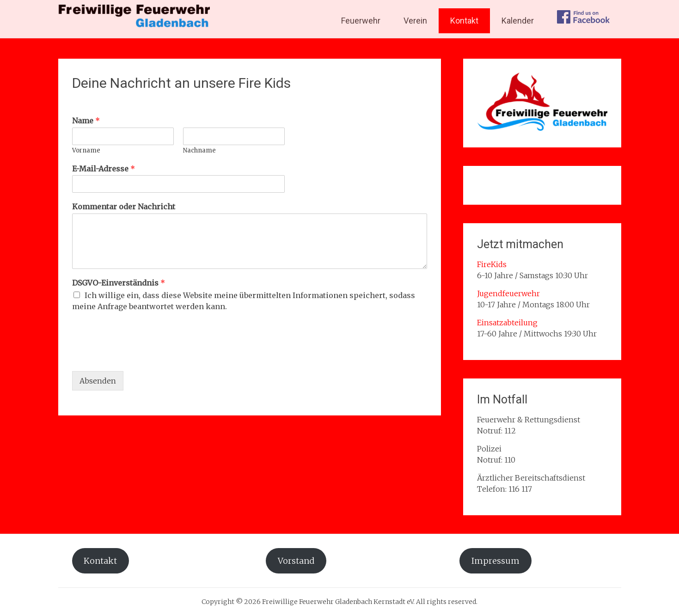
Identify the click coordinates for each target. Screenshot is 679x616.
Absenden (98, 381)
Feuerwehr (361, 21)
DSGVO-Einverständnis (119, 283)
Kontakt (464, 21)
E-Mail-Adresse (104, 169)
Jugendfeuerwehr (508, 293)
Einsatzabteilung (507, 323)
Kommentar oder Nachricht (124, 207)
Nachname (199, 151)
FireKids (492, 264)
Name (86, 121)
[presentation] (142, 356)
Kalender (518, 21)
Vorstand (296, 561)
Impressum (495, 561)
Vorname (86, 151)
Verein (415, 21)
